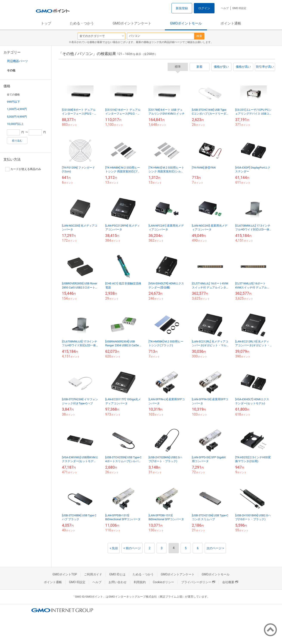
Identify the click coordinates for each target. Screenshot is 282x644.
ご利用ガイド (93, 574)
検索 (199, 36)
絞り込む (17, 141)
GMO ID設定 (239, 8)
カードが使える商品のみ (23, 169)
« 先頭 (114, 548)
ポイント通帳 (231, 23)
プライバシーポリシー (198, 582)
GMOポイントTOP (65, 574)
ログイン (204, 8)
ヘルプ (225, 8)
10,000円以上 (15, 124)
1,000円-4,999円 (17, 109)
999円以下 (13, 102)
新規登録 (182, 8)
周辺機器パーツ (17, 61)
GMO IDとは (117, 574)
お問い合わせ (118, 582)
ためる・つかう (82, 23)
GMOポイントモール (186, 23)
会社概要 (230, 582)
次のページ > (215, 548)
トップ (46, 23)
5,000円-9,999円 (17, 117)
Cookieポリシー (163, 582)
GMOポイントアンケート (132, 23)
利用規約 (140, 582)
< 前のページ (132, 548)
